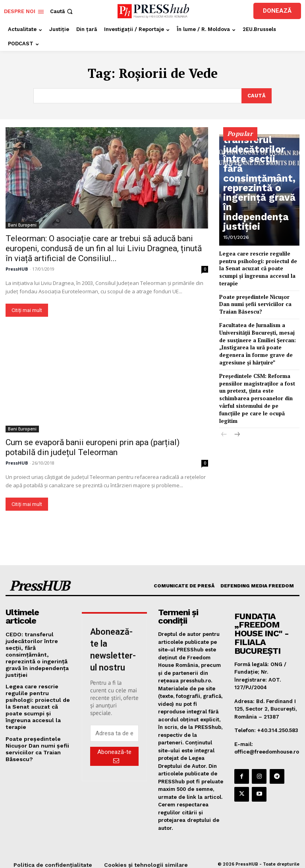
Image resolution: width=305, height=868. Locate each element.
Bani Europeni (22, 224)
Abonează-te (114, 755)
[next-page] (237, 408)
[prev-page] (224, 408)
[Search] (256, 95)
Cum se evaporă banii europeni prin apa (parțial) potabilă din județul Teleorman (93, 447)
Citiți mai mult (27, 309)
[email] (114, 732)
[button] (62, 11)
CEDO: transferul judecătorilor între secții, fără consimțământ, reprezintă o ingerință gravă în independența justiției (260, 208)
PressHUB (17, 268)
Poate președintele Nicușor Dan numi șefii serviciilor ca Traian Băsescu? (256, 293)
